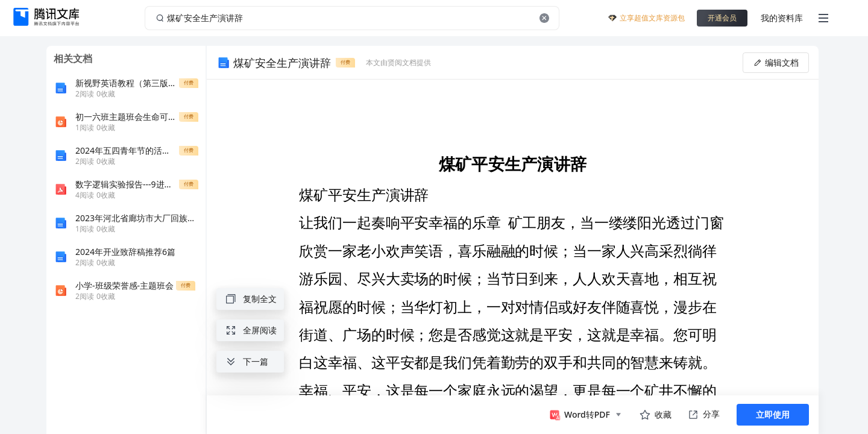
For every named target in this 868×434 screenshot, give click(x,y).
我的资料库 (782, 18)
